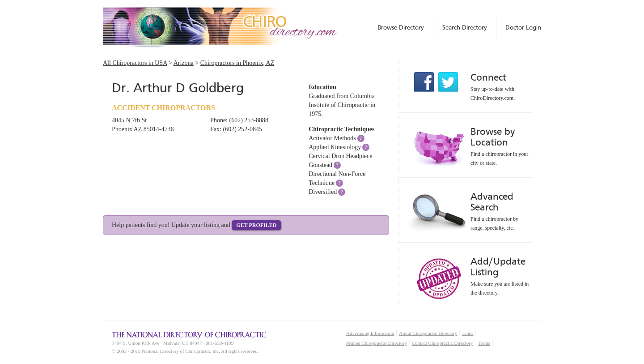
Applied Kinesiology (335, 147)
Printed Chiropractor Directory (377, 343)
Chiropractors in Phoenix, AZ (237, 63)
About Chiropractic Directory (428, 333)
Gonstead (320, 165)
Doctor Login (523, 27)
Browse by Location (493, 137)
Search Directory (465, 27)
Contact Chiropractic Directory (443, 343)
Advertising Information (370, 333)
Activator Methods (332, 138)
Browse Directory (401, 27)
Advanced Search (492, 202)
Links (468, 333)
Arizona (184, 63)
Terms (484, 343)
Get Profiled (256, 225)
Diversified (323, 192)
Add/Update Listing (498, 267)
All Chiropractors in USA (135, 63)
